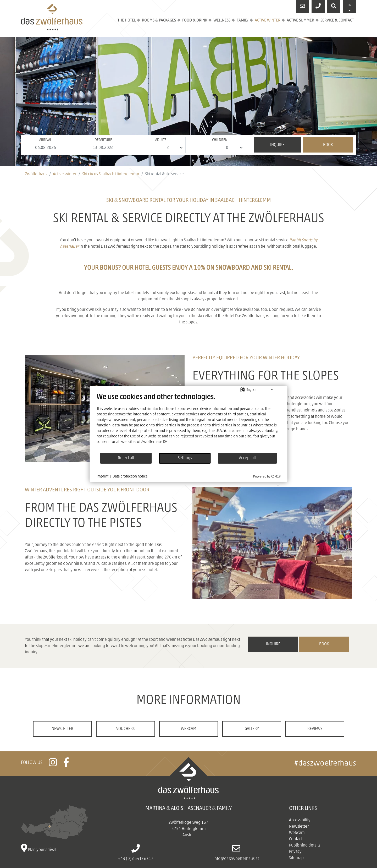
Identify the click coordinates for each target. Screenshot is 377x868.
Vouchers (125, 729)
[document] (189, 423)
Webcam (189, 729)
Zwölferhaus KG (154, 442)
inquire (273, 644)
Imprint (102, 477)
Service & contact (337, 20)
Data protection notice (130, 477)
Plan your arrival (54, 829)
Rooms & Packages (159, 20)
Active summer (300, 20)
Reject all (126, 458)
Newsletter (62, 729)
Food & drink (195, 20)
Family (243, 20)
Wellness (222, 20)
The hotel (127, 20)
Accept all (247, 458)
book (324, 644)
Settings (185, 458)
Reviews (315, 729)
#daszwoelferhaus (325, 764)
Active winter (268, 20)
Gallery (252, 729)
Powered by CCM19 (267, 477)
